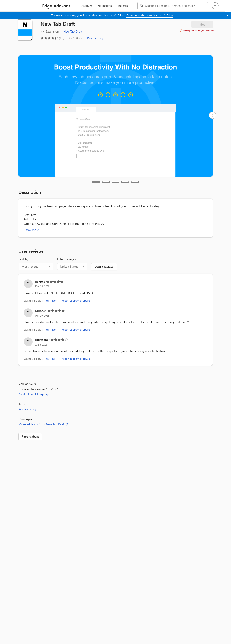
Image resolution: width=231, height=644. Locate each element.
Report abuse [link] (30, 436)
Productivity (95, 38)
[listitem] (115, 291)
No (54, 300)
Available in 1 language (34, 394)
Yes (48, 300)
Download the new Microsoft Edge (150, 15)
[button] (215, 6)
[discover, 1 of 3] (86, 6)
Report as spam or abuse (76, 300)
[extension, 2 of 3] (105, 6)
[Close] (227, 15)
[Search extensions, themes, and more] (174, 6)
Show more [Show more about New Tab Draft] (31, 230)
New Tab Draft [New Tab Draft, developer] (73, 31)
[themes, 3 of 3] (123, 6)
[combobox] (173, 6)
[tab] (96, 182)
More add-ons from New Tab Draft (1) (44, 424)
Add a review (104, 267)
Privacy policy (27, 409)
